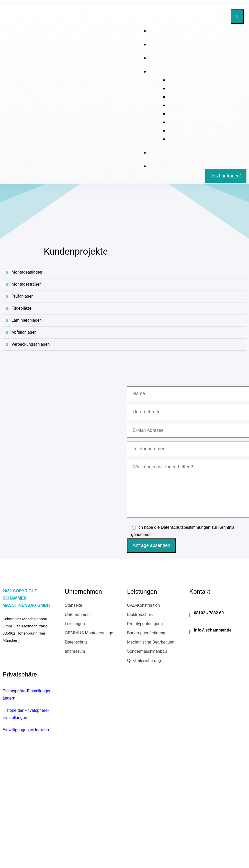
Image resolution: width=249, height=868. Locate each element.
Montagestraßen (26, 284)
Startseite (198, 30)
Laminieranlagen (27, 320)
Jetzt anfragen (226, 176)
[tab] (124, 272)
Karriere (198, 57)
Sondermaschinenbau (205, 130)
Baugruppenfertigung (206, 96)
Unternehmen (198, 44)
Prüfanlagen (22, 296)
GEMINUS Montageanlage (89, 633)
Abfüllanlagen (24, 332)
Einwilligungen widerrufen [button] (26, 730)
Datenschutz (76, 642)
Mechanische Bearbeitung (206, 113)
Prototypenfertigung (206, 88)
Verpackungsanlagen (31, 344)
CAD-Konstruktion (206, 79)
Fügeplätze (21, 308)
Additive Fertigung (206, 122)
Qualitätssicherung (206, 138)
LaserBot (198, 166)
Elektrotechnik (206, 105)
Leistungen (198, 71)
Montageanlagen (27, 272)
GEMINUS (198, 152)
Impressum (75, 651)
